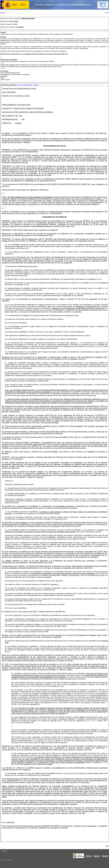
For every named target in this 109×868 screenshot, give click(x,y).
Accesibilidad (4, 851)
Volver (107, 13)
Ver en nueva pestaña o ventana (28, 85)
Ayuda (3, 13)
